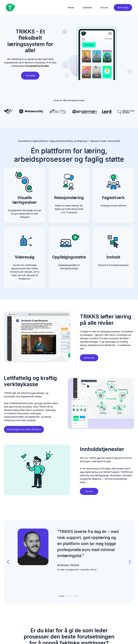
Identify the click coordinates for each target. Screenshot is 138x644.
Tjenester (87, 8)
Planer (71, 8)
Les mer (89, 491)
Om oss (104, 8)
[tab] (62, 596)
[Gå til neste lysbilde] (130, 562)
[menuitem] (72, 8)
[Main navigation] (64, 8)
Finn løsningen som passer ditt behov (24, 429)
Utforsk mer (89, 358)
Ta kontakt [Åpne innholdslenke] (30, 76)
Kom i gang (123, 7)
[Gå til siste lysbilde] (8, 562)
